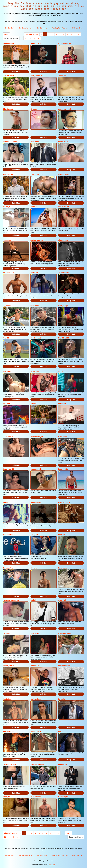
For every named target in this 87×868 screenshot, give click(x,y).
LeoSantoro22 (8, 437)
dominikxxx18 (63, 207)
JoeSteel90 (7, 403)
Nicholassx (62, 568)
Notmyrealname (36, 797)
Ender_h (34, 568)
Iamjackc (62, 699)
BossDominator (36, 338)
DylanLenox (35, 371)
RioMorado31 (36, 699)
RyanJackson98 (64, 502)
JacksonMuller (64, 272)
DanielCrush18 (8, 469)
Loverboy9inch (64, 469)
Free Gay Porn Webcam (60, 28)
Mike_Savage (63, 306)
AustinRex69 (8, 699)
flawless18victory (37, 765)
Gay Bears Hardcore (26, 28)
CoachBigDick (64, 797)
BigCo (61, 731)
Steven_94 (7, 207)
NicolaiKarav (63, 240)
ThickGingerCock (9, 765)
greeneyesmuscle (65, 109)
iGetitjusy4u (35, 535)
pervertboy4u (8, 175)
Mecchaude (35, 141)
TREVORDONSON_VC (11, 600)
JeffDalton (62, 371)
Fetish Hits (52, 865)
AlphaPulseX (63, 141)
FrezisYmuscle (36, 469)
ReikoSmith (63, 437)
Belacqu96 (62, 403)
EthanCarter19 (8, 109)
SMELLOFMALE (37, 175)
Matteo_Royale (8, 666)
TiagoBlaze (7, 240)
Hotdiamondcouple (10, 141)
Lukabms (6, 633)
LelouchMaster (8, 76)
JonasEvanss (36, 502)
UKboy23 (6, 797)
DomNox (62, 535)
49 (35, 38)
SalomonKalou (8, 272)
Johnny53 (62, 76)
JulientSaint (35, 666)
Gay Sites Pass (42, 28)
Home (6, 34)
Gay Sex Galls (10, 28)
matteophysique (9, 535)
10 (79, 34)
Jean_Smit (7, 371)
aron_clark (62, 600)
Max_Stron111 (64, 338)
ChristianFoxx (8, 568)
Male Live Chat (77, 28)
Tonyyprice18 (36, 43)
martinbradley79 (37, 437)
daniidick (34, 600)
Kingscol (34, 109)
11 (26, 38)
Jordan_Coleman (37, 240)
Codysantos (35, 306)
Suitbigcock (63, 765)
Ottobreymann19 (65, 43)
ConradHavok (36, 731)
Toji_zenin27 (7, 306)
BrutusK (34, 207)
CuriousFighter (64, 666)
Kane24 (6, 502)
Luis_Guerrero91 (37, 76)
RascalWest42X (9, 731)
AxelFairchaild (64, 175)
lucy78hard (35, 633)
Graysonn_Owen (65, 633)
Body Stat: (16, 72)
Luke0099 (34, 272)
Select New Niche (11, 38)
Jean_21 (6, 338)
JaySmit (34, 403)
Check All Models (32, 34)
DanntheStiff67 (8, 43)
